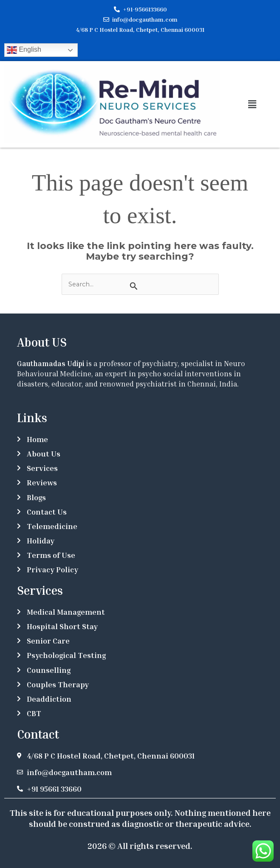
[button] (252, 104)
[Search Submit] (134, 286)
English (24, 50)
